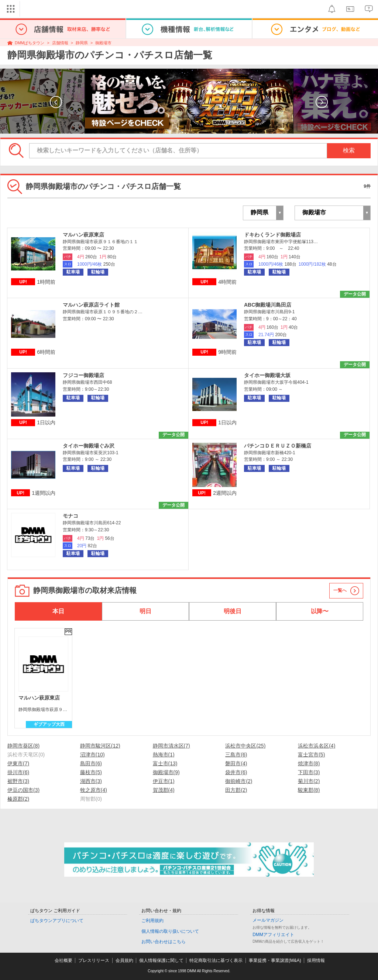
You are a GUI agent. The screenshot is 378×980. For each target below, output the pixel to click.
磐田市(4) (236, 763)
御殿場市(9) (166, 772)
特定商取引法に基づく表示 (216, 960)
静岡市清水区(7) (171, 746)
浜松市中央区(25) (245, 746)
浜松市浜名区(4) (317, 746)
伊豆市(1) (164, 781)
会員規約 (124, 960)
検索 (349, 150)
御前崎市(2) (239, 781)
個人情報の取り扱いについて (170, 931)
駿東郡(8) (309, 790)
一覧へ (340, 590)
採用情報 (316, 960)
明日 (145, 611)
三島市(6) (236, 755)
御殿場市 (103, 43)
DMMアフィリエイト (273, 935)
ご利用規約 (152, 921)
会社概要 (63, 960)
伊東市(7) (18, 763)
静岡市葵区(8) (23, 746)
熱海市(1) (164, 755)
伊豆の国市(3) (23, 790)
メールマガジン (268, 920)
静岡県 (82, 43)
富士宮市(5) (311, 755)
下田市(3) (309, 772)
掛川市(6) (18, 772)
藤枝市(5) (91, 772)
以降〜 (320, 611)
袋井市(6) (236, 772)
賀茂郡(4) (164, 790)
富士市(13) (165, 763)
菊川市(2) (309, 781)
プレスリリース (94, 960)
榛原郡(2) (18, 799)
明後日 (233, 611)
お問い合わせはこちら (164, 942)
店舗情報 (60, 43)
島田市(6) (91, 763)
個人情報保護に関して (161, 960)
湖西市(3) (91, 781)
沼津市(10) (92, 755)
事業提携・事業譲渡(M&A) (275, 960)
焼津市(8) (309, 763)
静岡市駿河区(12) (100, 746)
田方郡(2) (236, 790)
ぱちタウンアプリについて (57, 921)
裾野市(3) (18, 781)
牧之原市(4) (94, 790)
